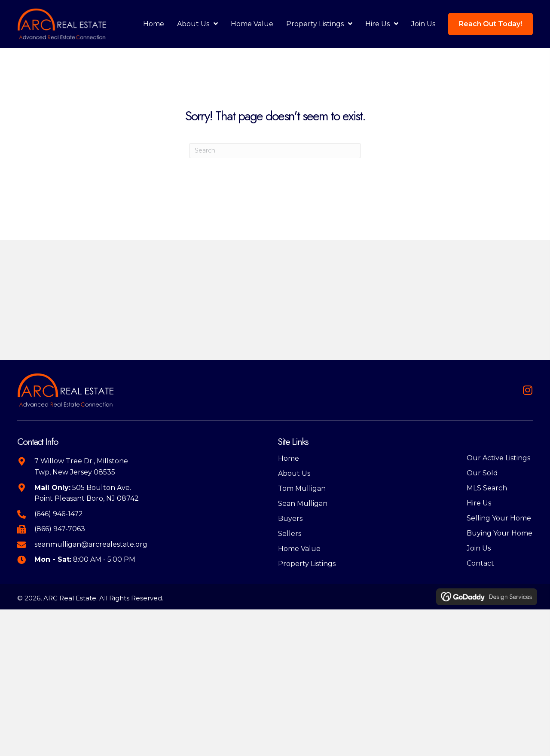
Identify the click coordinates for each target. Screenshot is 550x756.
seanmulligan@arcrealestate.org (91, 544)
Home (289, 458)
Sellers (290, 534)
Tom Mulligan (302, 488)
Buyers (290, 519)
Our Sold (482, 473)
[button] (527, 390)
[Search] (275, 151)
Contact (480, 563)
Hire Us (479, 503)
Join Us (479, 548)
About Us (294, 473)
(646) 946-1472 (59, 514)
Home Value (299, 549)
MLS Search (487, 488)
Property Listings (307, 564)
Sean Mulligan (303, 503)
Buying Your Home (500, 533)
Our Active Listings (498, 458)
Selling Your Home (499, 518)
